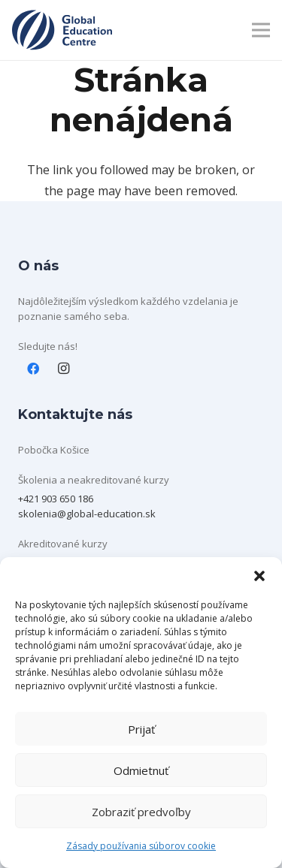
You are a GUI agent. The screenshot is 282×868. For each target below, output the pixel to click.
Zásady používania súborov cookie (141, 846)
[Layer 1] (62, 30)
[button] (259, 576)
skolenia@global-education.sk (87, 514)
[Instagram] (63, 369)
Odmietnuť (141, 770)
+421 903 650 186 (56, 499)
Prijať (141, 729)
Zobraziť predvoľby (141, 812)
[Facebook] (33, 369)
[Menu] (261, 30)
